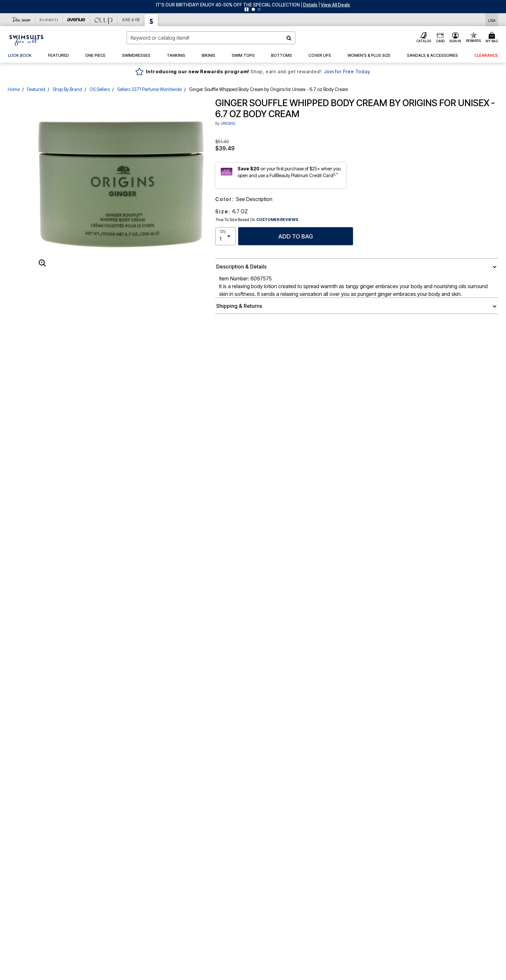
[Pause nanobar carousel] (247, 9)
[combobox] (211, 38)
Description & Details (241, 267)
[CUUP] (104, 20)
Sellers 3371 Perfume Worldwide (149, 89)
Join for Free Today (347, 71)
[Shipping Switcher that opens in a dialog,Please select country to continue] (492, 20)
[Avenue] (76, 20)
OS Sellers (100, 89)
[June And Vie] (131, 20)
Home (14, 89)
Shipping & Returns (239, 306)
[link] (20, 56)
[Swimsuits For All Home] (26, 40)
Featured (36, 89)
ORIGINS (228, 123)
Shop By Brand (67, 89)
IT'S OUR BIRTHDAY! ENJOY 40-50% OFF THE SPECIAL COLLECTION (228, 5)
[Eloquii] (49, 20)
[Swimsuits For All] (151, 20)
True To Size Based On (257, 220)
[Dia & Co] (21, 20)
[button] (310, 5)
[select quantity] (225, 236)
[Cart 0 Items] (493, 38)
